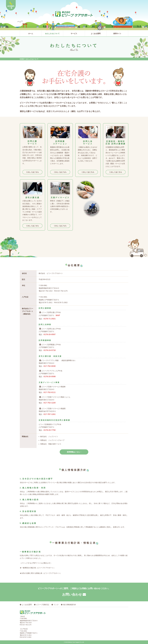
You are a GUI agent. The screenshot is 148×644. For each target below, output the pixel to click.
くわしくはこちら (32, 172)
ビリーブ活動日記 (43, 605)
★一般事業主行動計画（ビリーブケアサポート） (37, 568)
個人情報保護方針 (70, 605)
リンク (56, 605)
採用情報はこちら (74, 452)
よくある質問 (27, 605)
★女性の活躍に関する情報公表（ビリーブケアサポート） (41, 573)
